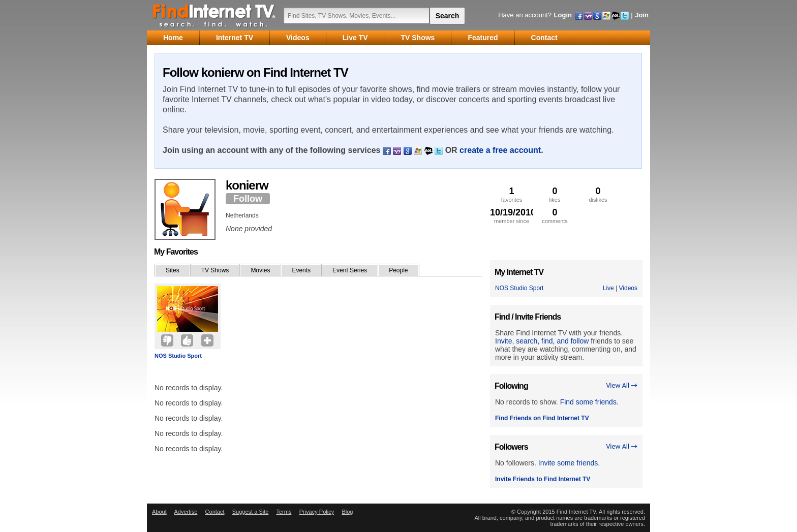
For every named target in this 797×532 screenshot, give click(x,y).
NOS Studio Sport (178, 356)
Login (563, 15)
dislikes (598, 194)
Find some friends (588, 402)
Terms (284, 512)
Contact (215, 512)
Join (642, 15)
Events (301, 270)
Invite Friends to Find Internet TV (543, 479)
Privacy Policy (317, 512)
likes (555, 194)
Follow (248, 199)
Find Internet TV (214, 15)
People (398, 270)
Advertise (186, 512)
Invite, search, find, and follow (542, 341)
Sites (173, 270)
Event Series (350, 270)
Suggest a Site (251, 512)
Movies (260, 270)
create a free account (500, 150)
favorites (512, 194)
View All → (622, 385)
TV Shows (215, 270)
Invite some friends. (569, 463)
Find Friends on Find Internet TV (542, 418)
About (159, 512)
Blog (347, 512)
